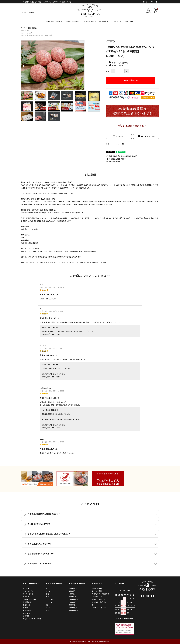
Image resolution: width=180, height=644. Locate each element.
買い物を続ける (113, 161)
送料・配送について (99, 597)
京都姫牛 (26, 608)
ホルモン (49, 608)
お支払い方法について (100, 599)
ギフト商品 (27, 613)
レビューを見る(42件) (118, 63)
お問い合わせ (129, 21)
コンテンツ (116, 21)
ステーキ (26, 588)
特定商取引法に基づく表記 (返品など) (122, 156)
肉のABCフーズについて (101, 594)
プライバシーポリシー (99, 608)
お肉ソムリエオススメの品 (32, 619)
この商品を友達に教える (116, 159)
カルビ (48, 588)
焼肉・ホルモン (28, 591)
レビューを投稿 (116, 66)
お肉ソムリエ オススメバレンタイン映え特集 (40, 35)
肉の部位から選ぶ (72, 21)
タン (28, 31)
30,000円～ (73, 605)
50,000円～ (73, 610)
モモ (47, 594)
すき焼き (26, 597)
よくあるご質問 (97, 591)
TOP (23, 31)
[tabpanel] (61, 65)
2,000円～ (30, 33)
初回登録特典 (97, 588)
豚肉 (47, 610)
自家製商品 (27, 602)
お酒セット (27, 605)
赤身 (47, 597)
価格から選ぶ (89, 21)
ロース (48, 591)
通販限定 (26, 616)
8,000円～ (73, 597)
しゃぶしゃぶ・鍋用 (29, 599)
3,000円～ (73, 591)
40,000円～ (73, 608)
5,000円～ (73, 594)
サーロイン (50, 602)
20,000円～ (73, 602)
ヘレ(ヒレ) (50, 599)
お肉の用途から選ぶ (53, 21)
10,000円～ (73, 599)
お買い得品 (27, 610)
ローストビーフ (28, 594)
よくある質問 (104, 21)
